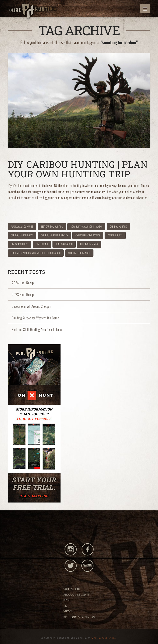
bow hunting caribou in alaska (86, 226)
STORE (68, 600)
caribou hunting (118, 226)
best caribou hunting (52, 226)
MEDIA (68, 611)
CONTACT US (72, 589)
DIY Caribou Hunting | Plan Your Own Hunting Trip (78, 169)
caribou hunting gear (22, 235)
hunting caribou (64, 244)
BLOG (67, 606)
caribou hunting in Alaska (54, 235)
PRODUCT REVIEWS (77, 594)
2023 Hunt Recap (23, 294)
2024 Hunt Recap (23, 283)
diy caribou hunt (20, 244)
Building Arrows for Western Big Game (35, 318)
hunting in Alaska (89, 244)
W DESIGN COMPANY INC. (104, 638)
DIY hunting (42, 244)
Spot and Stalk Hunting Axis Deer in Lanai (37, 330)
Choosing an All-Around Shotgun (31, 306)
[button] (145, 8)
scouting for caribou (79, 253)
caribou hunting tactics (88, 235)
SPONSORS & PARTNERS (79, 617)
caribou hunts (115, 235)
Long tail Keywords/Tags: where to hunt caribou (36, 253)
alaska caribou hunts (22, 226)
